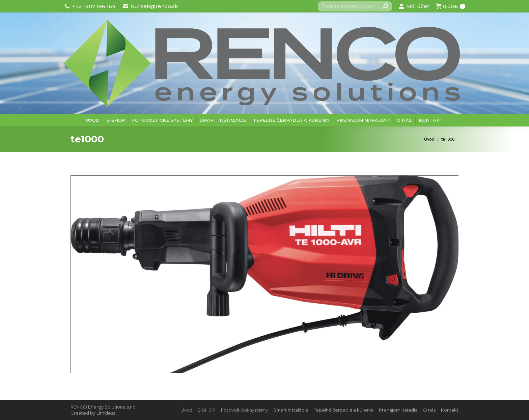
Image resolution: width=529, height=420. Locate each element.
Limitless (106, 413)
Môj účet (414, 6)
